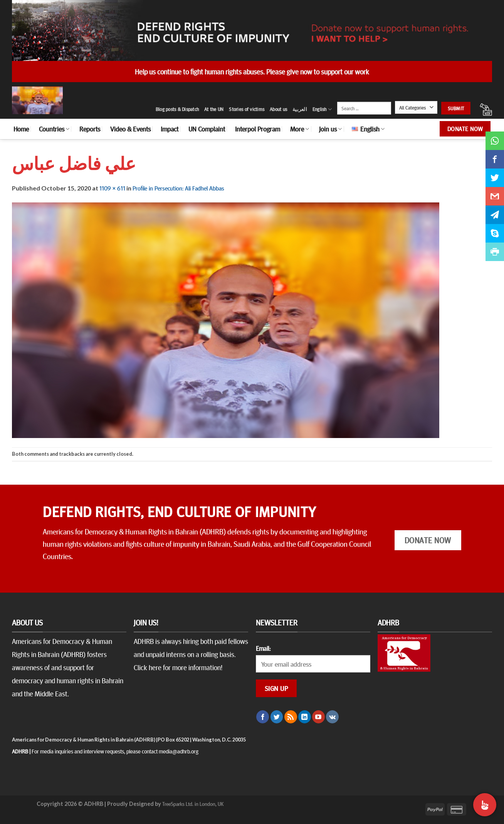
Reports (90, 129)
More (300, 129)
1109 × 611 (112, 188)
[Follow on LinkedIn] (305, 717)
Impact (170, 129)
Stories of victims (247, 109)
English (322, 109)
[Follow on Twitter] (277, 717)
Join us (330, 129)
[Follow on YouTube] (318, 717)
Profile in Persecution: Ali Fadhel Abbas (178, 188)
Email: (263, 648)
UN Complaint (207, 129)
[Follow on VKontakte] (332, 717)
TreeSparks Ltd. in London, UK (193, 804)
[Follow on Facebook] (263, 717)
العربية (300, 109)
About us (278, 109)
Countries (54, 129)
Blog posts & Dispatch (177, 109)
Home (21, 129)
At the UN (214, 109)
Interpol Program (258, 129)
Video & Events (130, 129)
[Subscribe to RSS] (291, 717)
